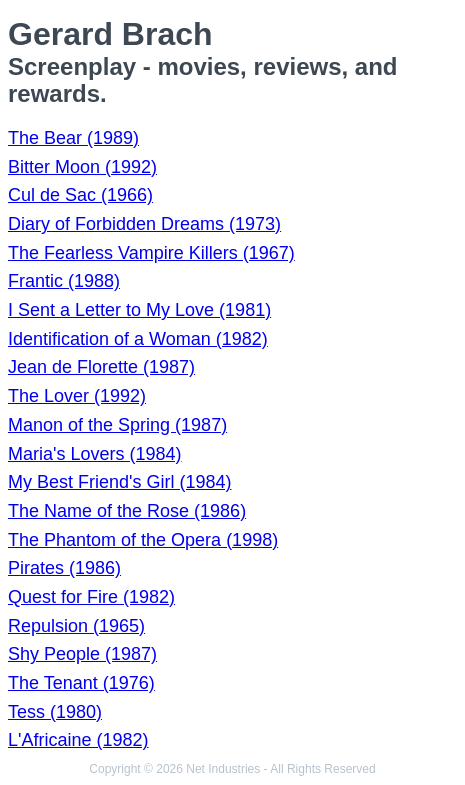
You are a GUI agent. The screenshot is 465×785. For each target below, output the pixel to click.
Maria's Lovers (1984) (95, 454)
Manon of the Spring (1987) (117, 425)
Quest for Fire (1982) (91, 597)
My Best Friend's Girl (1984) (120, 482)
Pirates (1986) (64, 568)
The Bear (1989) (73, 138)
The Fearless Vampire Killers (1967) (151, 253)
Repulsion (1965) (76, 626)
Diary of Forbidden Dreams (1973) (144, 224)
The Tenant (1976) (81, 683)
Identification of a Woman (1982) (138, 339)
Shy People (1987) (82, 654)
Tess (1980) (55, 712)
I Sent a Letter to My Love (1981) (139, 310)
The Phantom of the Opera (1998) (143, 540)
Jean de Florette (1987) (101, 367)
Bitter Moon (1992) (82, 167)
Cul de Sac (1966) (80, 195)
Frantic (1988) (64, 281)
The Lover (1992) (77, 396)
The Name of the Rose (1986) (127, 511)
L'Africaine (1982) (78, 740)
